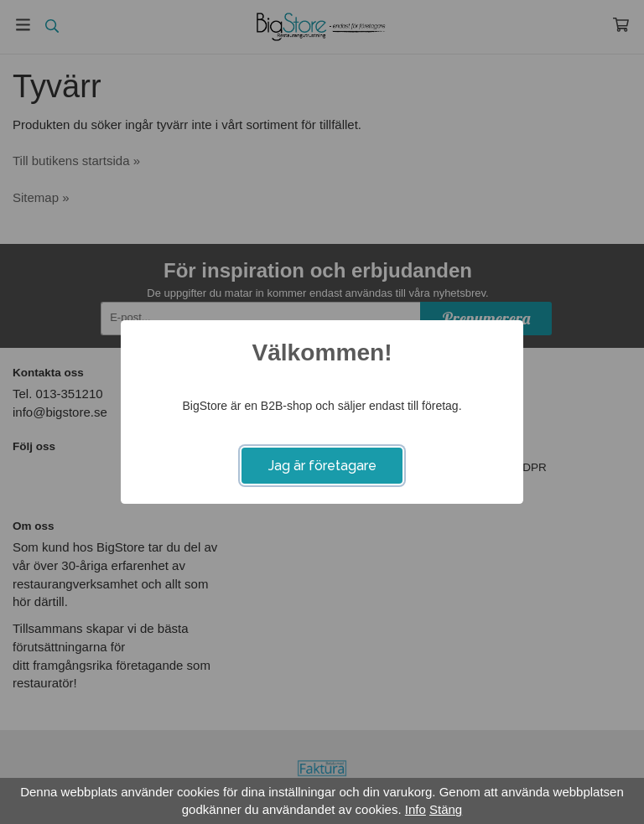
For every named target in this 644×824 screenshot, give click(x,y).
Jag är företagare (322, 466)
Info (415, 809)
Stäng (446, 809)
